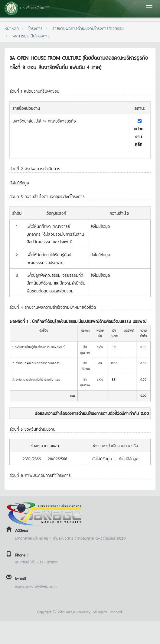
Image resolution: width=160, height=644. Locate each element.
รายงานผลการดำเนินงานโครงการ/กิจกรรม (88, 28)
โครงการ (36, 28)
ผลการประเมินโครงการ (31, 35)
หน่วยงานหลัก (139, 136)
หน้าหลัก (12, 28)
